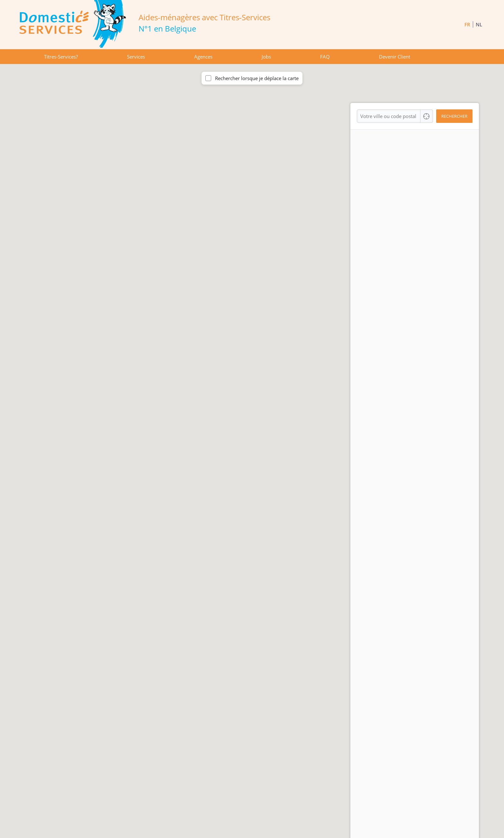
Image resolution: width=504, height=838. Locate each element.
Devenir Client (395, 57)
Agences (203, 57)
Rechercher (454, 116)
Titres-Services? (61, 57)
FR (467, 24)
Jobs (266, 57)
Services (136, 57)
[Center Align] (427, 116)
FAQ (325, 57)
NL (479, 24)
